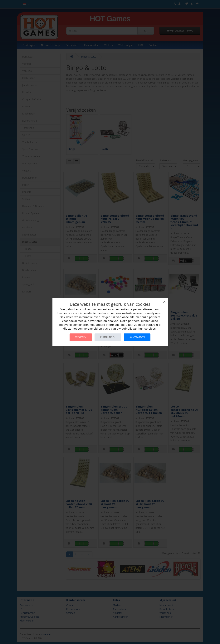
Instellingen (108, 337)
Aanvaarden (137, 337)
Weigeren (81, 337)
